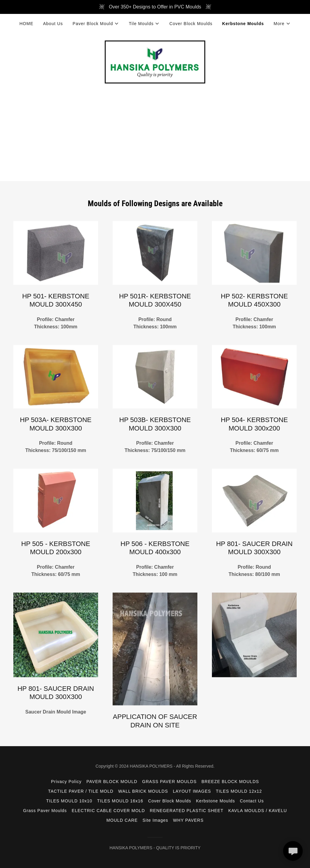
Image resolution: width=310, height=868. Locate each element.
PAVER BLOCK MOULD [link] (112, 782)
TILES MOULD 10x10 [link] (69, 801)
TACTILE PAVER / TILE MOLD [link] (81, 791)
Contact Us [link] (252, 801)
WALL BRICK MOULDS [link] (143, 791)
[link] (155, 62)
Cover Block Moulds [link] (191, 24)
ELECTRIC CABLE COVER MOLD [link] (108, 811)
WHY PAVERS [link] (188, 820)
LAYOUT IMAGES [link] (192, 791)
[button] (96, 24)
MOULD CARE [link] (122, 820)
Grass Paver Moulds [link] (45, 811)
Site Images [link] (155, 820)
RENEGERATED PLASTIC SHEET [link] (187, 811)
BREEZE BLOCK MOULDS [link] (230, 782)
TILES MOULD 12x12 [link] (239, 791)
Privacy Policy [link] (66, 782)
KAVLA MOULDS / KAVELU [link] (258, 811)
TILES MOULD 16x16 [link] (120, 801)
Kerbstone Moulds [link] (243, 24)
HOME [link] (26, 24)
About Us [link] (53, 24)
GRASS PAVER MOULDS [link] (170, 782)
